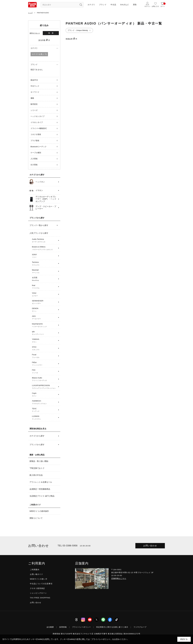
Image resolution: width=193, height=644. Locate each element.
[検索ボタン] (81, 5)
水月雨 (45, 279)
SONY (45, 256)
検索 (52, 33)
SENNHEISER (45, 302)
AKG (45, 318)
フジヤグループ (140, 627)
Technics (45, 264)
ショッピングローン (38, 593)
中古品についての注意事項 (41, 584)
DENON (45, 310)
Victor (45, 294)
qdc (45, 333)
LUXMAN (45, 418)
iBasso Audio (45, 379)
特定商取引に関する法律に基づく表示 (112, 627)
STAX (45, 348)
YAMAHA (45, 341)
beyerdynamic (45, 325)
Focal (45, 356)
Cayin (45, 395)
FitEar (45, 364)
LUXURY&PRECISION (45, 387)
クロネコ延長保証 (37, 588)
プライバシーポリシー (81, 627)
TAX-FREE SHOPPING (40, 598)
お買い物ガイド (36, 574)
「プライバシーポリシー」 (101, 639)
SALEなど (125, 5)
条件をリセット (35, 33)
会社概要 (50, 627)
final (45, 287)
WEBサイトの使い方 (39, 579)
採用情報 (63, 627)
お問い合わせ (150, 546)
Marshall (45, 271)
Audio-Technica (45, 241)
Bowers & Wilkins (45, 248)
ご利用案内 (35, 570)
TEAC (45, 410)
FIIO (45, 371)
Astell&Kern (45, 402)
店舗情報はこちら (119, 578)
